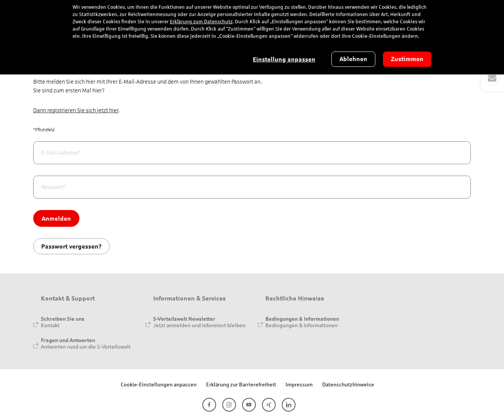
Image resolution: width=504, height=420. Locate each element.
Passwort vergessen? (71, 246)
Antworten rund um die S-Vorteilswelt (86, 346)
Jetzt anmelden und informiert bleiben (199, 325)
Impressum (299, 384)
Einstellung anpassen (284, 59)
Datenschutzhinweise (348, 384)
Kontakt (50, 325)
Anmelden (56, 218)
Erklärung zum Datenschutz (201, 22)
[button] (493, 78)
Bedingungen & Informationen (301, 325)
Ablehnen (353, 59)
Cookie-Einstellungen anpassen (159, 384)
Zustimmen (407, 59)
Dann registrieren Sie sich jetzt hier (76, 110)
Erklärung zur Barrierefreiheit (241, 384)
